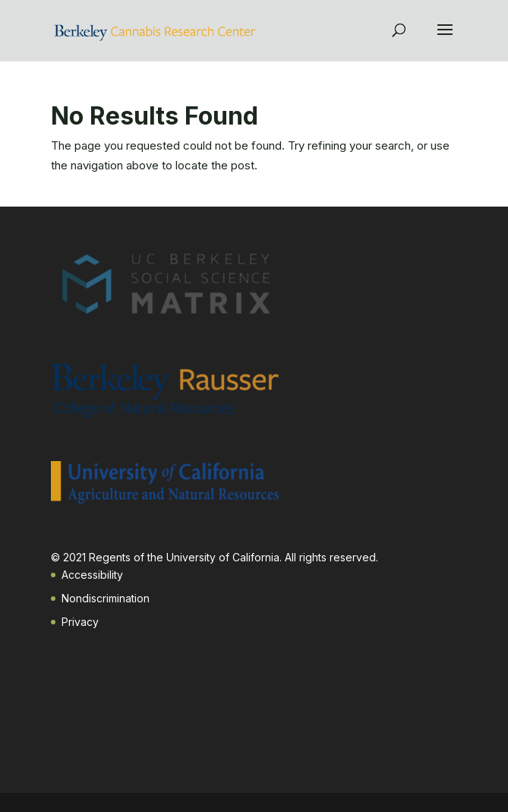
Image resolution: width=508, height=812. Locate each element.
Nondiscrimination (106, 598)
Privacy (80, 622)
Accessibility (92, 575)
